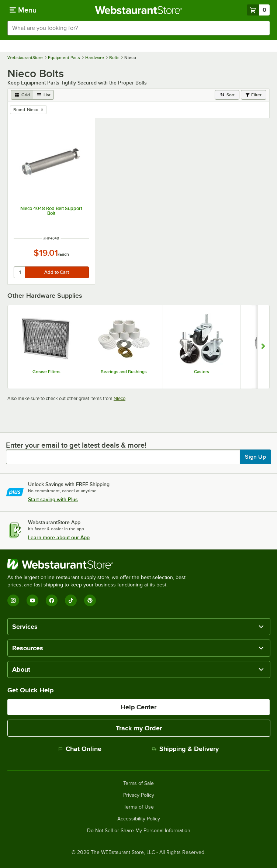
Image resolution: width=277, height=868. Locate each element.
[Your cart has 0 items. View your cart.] (258, 10)
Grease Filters (46, 372)
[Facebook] (52, 600)
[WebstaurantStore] (100, 564)
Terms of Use (139, 807)
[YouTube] (32, 600)
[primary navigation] (23, 10)
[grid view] (22, 95)
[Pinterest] (90, 600)
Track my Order (139, 728)
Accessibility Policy (139, 819)
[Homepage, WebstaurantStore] (138, 10)
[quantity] (20, 272)
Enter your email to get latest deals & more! (76, 445)
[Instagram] (13, 600)
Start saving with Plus (53, 499)
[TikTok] (71, 600)
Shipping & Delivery (185, 749)
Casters (202, 372)
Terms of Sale (138, 783)
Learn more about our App (59, 537)
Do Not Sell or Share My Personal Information (139, 831)
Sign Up (255, 457)
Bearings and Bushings (124, 372)
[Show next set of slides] (263, 347)
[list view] (44, 95)
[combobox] (138, 28)
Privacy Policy (139, 795)
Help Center (138, 707)
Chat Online (80, 749)
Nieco (120, 398)
